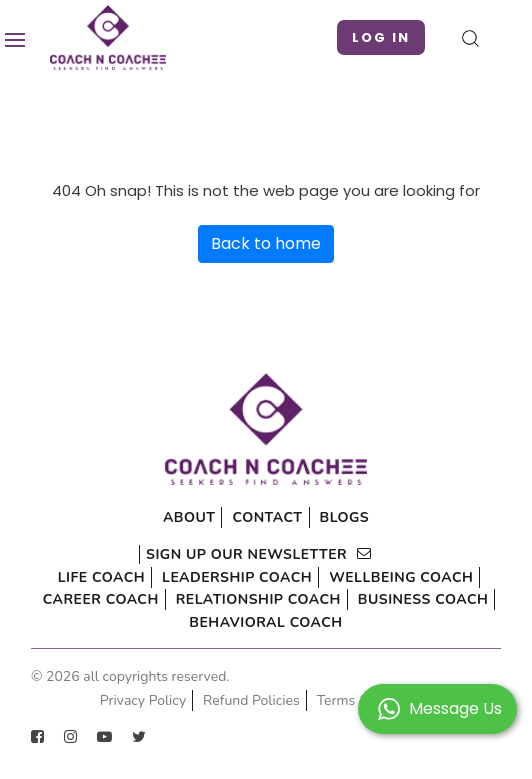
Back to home (266, 243)
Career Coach (101, 599)
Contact (267, 517)
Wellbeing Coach (401, 577)
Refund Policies (251, 700)
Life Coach (101, 577)
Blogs (345, 517)
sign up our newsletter (259, 554)
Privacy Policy (143, 700)
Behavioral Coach (265, 622)
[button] (437, 707)
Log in (381, 37)
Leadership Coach (237, 577)
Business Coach (423, 599)
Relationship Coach (258, 599)
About (189, 517)
